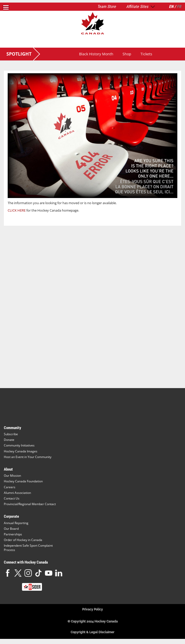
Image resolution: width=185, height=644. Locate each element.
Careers (10, 487)
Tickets (146, 54)
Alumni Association (17, 493)
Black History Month (96, 54)
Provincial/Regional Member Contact (30, 504)
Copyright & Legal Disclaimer (92, 632)
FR (179, 7)
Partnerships (13, 534)
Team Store (107, 7)
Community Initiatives (19, 445)
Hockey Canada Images (21, 451)
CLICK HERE (17, 210)
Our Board (11, 529)
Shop (127, 54)
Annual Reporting (16, 523)
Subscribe (11, 434)
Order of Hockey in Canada (23, 540)
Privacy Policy (92, 609)
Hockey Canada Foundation (23, 481)
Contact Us (12, 498)
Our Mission (12, 476)
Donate (9, 440)
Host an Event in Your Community (28, 457)
